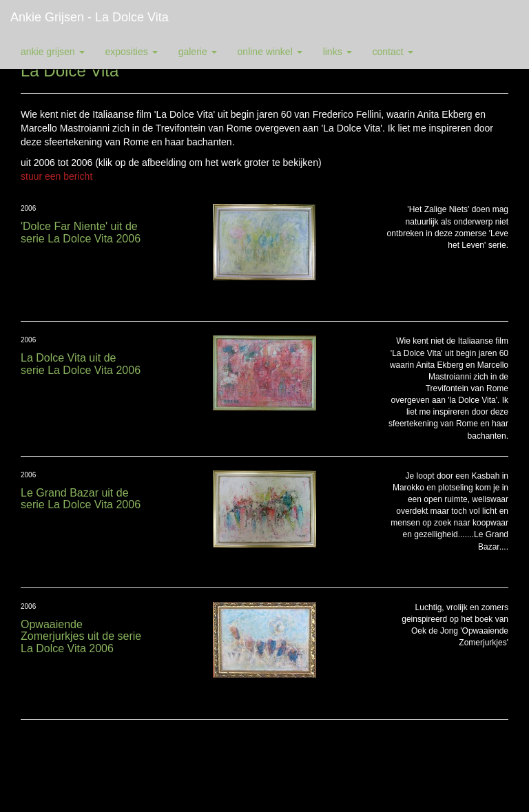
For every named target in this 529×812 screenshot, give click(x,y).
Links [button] (338, 52)
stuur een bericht (56, 176)
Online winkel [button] (270, 52)
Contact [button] (393, 52)
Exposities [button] (132, 52)
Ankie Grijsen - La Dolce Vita (90, 17)
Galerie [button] (198, 52)
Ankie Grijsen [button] (53, 52)
